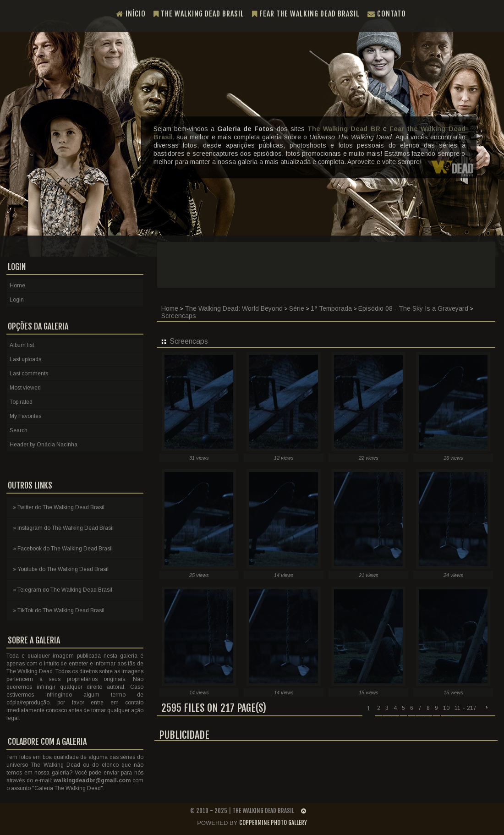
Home (170, 308)
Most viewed (25, 388)
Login (17, 300)
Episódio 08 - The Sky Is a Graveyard (413, 308)
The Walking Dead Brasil (199, 14)
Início (131, 14)
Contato (387, 14)
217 (472, 708)
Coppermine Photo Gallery (273, 823)
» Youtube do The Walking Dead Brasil (61, 569)
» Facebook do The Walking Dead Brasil (63, 549)
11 (457, 708)
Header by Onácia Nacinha (44, 445)
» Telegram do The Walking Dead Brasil (63, 590)
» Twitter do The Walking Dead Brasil (59, 507)
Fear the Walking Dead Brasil (306, 14)
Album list (22, 345)
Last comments (29, 374)
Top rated (21, 402)
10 (446, 708)
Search (19, 430)
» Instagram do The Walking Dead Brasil (63, 528)
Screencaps (179, 316)
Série (297, 308)
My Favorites (25, 416)
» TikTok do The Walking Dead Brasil (59, 610)
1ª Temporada (331, 308)
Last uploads (25, 359)
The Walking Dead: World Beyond (234, 308)
